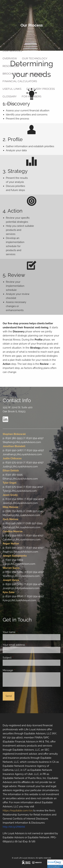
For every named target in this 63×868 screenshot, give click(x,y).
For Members (32, 96)
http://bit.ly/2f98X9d (14, 827)
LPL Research (34, 74)
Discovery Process (41, 89)
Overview (10, 58)
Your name (21, 632)
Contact (9, 104)
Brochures (11, 74)
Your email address (26, 645)
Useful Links (12, 89)
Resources (11, 66)
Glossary (10, 96)
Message (20, 670)
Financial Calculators (20, 81)
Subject (19, 658)
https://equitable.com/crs (18, 811)
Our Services (12, 51)
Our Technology (35, 58)
